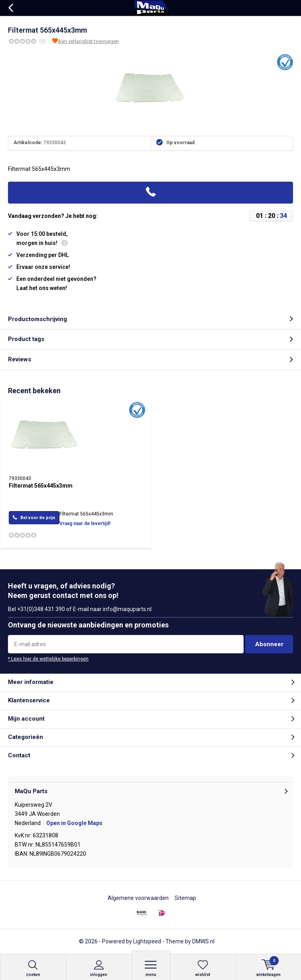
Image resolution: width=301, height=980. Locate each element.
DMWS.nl (203, 941)
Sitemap (185, 898)
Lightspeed (147, 941)
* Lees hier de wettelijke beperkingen (48, 659)
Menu (151, 968)
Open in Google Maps (74, 823)
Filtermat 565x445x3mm (41, 486)
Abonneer (269, 644)
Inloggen (99, 968)
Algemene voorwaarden (138, 898)
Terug (11, 8)
